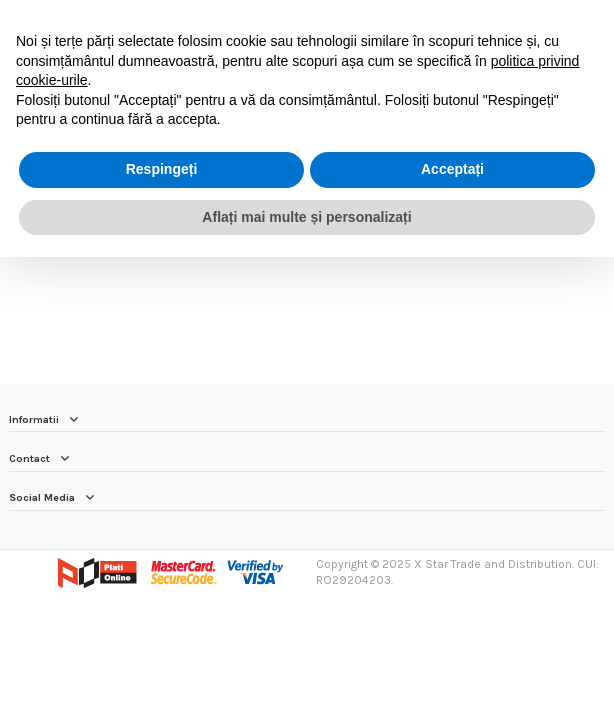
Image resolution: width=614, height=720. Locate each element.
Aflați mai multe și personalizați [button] (306, 217)
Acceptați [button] (452, 169)
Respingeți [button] (162, 169)
